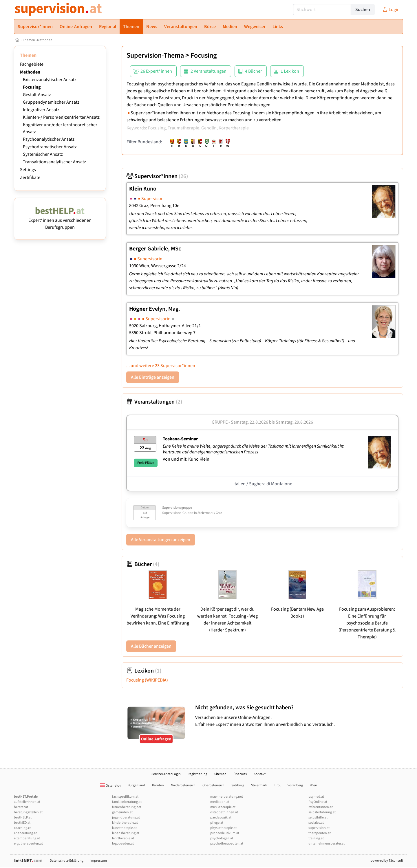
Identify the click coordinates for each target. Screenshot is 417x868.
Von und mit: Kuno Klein (186, 459)
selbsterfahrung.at (322, 812)
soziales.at (316, 823)
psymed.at (316, 797)
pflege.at (217, 823)
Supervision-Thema (155, 55)
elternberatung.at (27, 838)
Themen (29, 40)
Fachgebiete (32, 64)
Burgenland (136, 785)
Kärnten (158, 785)
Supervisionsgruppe (177, 508)
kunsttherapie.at (124, 828)
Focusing (32, 87)
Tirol (277, 785)
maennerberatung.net (227, 797)
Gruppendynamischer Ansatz (51, 102)
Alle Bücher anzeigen (151, 646)
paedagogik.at (221, 817)
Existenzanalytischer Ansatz (50, 80)
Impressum (99, 861)
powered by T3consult (387, 861)
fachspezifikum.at (125, 797)
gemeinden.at (122, 812)
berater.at (21, 807)
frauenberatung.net (127, 807)
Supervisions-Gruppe (178, 513)
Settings (28, 170)
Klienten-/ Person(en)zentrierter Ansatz (61, 117)
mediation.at (220, 802)
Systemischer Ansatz (43, 154)
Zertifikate (30, 177)
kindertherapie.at (125, 823)
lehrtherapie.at (123, 838)
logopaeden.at (123, 844)
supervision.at (319, 828)
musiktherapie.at (223, 807)
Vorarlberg (295, 785)
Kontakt (260, 774)
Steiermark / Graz (210, 513)
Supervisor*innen (157, 176)
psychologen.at (222, 838)
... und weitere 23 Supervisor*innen (161, 366)
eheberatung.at (25, 833)
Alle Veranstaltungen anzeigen (161, 540)
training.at (316, 838)
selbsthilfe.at (318, 817)
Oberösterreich (213, 785)
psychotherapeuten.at (227, 844)
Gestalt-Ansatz (37, 95)
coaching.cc (22, 828)
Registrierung (197, 774)
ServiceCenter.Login (166, 774)
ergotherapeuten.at (28, 844)
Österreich (110, 786)
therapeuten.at (320, 833)
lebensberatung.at (126, 833)
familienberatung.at (127, 802)
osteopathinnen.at (224, 812)
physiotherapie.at (223, 828)
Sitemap (220, 774)
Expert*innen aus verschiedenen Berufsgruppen (60, 220)
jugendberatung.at (126, 817)
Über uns (240, 774)
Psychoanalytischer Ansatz (49, 139)
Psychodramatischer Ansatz (50, 147)
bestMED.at (22, 823)
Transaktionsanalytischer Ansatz (54, 162)
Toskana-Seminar (180, 439)
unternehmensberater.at (327, 844)
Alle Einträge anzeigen (153, 377)
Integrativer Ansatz (41, 110)
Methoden (45, 40)
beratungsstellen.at (28, 812)
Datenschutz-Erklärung (67, 861)
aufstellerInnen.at (27, 802)
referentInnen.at (321, 807)
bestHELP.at (23, 817)
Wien (313, 785)
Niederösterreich (183, 785)
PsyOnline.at (318, 802)
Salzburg (238, 785)
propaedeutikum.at (225, 833)
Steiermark (259, 785)
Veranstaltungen (154, 402)
